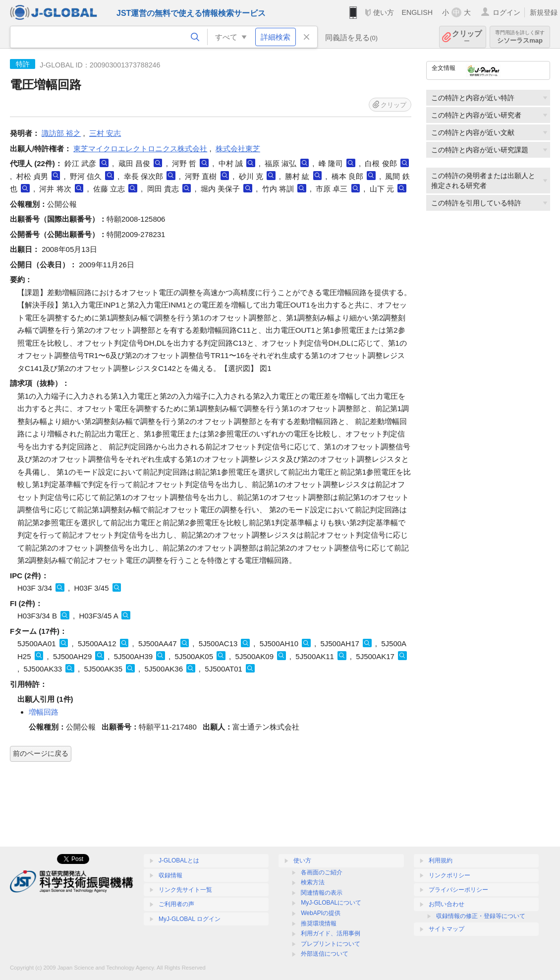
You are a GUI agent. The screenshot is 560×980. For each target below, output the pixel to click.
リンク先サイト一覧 (185, 890)
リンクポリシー (449, 875)
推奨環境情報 (319, 923)
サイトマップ (447, 929)
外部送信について (325, 954)
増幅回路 (44, 712)
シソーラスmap (520, 37)
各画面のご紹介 (322, 872)
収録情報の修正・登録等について (481, 916)
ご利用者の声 (176, 904)
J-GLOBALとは (179, 860)
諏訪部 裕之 (61, 133)
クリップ (467, 37)
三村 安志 (105, 133)
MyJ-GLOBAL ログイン (190, 919)
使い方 (384, 12)
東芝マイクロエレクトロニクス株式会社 (140, 149)
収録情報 (170, 875)
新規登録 (544, 12)
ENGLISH (417, 12)
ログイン (506, 12)
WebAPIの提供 (321, 913)
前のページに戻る (41, 753)
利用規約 (441, 860)
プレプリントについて (331, 944)
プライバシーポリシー (458, 890)
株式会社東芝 (238, 149)
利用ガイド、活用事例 (331, 933)
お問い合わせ (447, 904)
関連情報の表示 (322, 893)
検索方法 (313, 882)
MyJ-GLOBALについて (331, 903)
